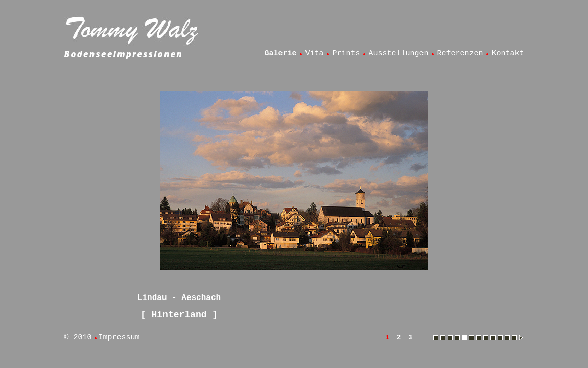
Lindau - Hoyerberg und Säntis (479, 338)
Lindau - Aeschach (464, 338)
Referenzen (460, 53)
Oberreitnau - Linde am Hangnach (507, 338)
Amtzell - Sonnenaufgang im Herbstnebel (436, 338)
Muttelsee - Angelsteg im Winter (486, 338)
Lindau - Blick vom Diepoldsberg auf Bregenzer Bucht (472, 338)
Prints (346, 53)
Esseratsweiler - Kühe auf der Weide (443, 338)
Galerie (280, 53)
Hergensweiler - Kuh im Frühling (450, 338)
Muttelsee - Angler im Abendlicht (493, 338)
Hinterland (179, 315)
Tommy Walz (133, 29)
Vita (314, 53)
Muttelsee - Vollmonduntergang (500, 338)
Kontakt (508, 53)
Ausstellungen (398, 53)
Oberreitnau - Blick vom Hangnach (514, 338)
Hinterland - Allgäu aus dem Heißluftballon (457, 338)
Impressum (119, 338)
